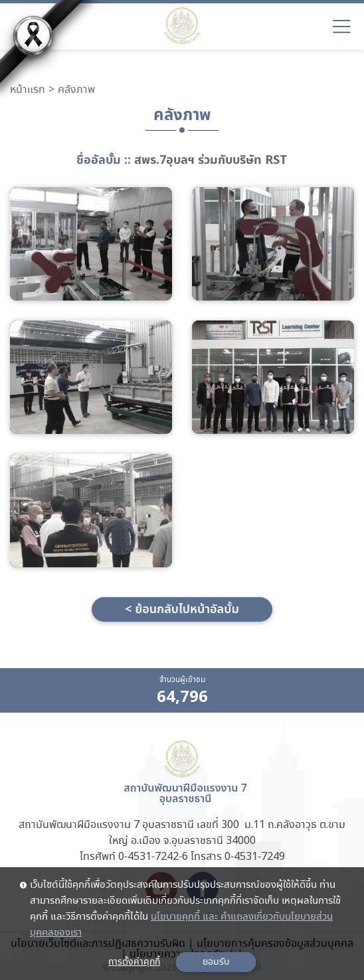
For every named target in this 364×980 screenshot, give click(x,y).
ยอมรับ (216, 962)
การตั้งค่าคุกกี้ (134, 962)
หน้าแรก (28, 90)
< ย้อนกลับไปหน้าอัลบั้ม (182, 609)
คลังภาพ (76, 90)
